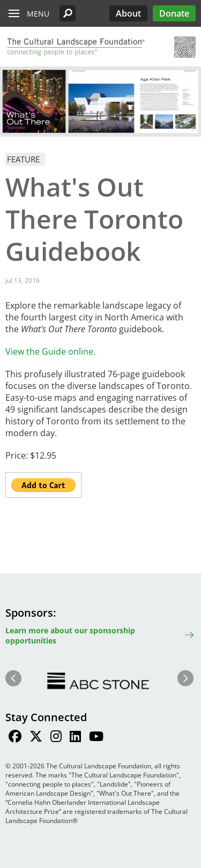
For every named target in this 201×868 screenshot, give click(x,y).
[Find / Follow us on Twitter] (36, 738)
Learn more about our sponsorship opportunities (70, 635)
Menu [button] (38, 14)
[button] (68, 13)
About (128, 13)
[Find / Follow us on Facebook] (15, 738)
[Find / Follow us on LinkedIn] (75, 738)
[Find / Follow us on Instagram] (56, 738)
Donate (174, 13)
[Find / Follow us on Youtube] (96, 738)
